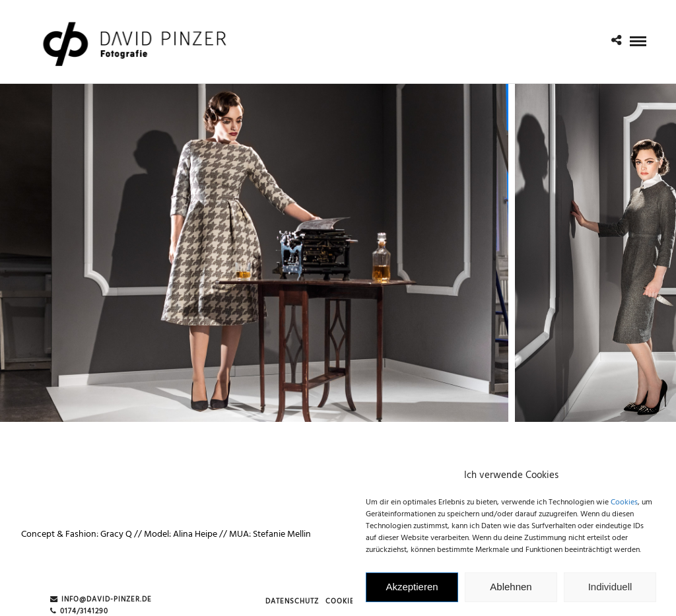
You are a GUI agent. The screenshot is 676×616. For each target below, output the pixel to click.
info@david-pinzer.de (101, 600)
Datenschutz (292, 601)
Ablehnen (511, 591)
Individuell (610, 591)
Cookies (624, 506)
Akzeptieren (412, 591)
